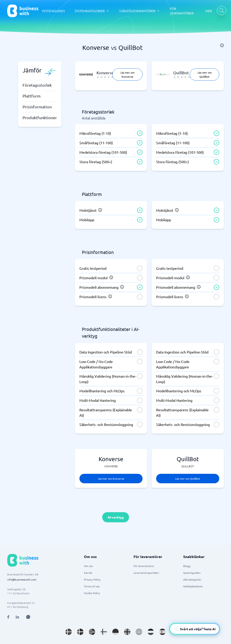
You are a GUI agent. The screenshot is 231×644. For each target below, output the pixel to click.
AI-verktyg (116, 517)
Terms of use (92, 586)
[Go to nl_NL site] (151, 632)
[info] (222, 45)
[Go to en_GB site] (127, 632)
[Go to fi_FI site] (104, 632)
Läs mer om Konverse (127, 74)
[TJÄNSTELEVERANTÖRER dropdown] (140, 11)
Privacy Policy (92, 579)
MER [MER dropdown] (209, 11)
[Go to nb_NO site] (92, 632)
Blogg (187, 566)
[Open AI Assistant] (28, 617)
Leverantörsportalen (146, 573)
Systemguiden (192, 573)
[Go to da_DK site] (80, 632)
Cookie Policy (92, 593)
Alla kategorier (192, 579)
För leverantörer (144, 566)
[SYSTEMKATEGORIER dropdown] (92, 11)
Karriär (88, 573)
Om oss (88, 566)
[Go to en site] (139, 632)
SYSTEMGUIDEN (53, 11)
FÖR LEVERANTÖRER (182, 11)
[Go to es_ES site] (162, 632)
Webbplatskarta (193, 586)
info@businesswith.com (22, 579)
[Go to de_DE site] (115, 632)
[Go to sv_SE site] (69, 632)
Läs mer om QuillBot (205, 74)
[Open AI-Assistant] (195, 629)
